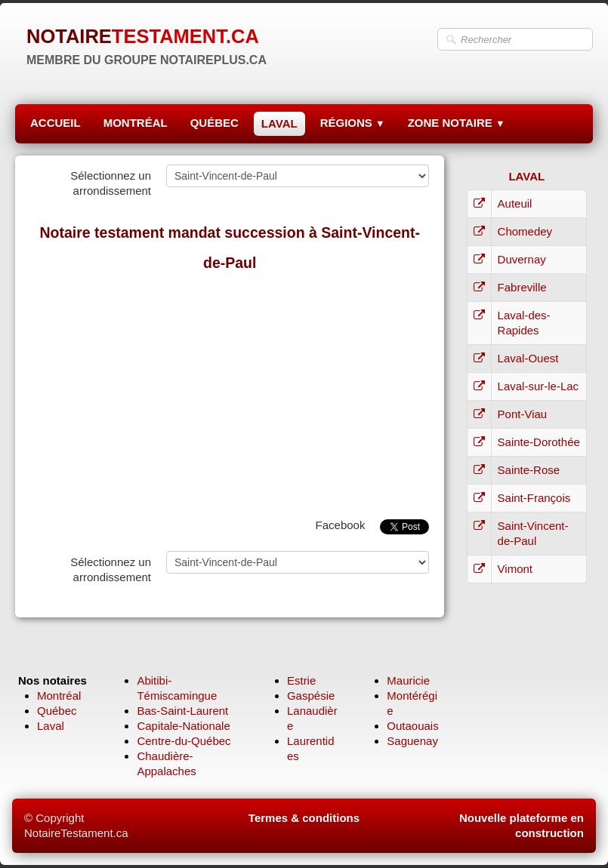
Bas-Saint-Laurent (182, 711)
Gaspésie (311, 696)
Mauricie (408, 680)
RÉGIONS (353, 123)
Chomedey (525, 231)
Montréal (59, 696)
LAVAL (279, 123)
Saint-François (534, 498)
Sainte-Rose (529, 470)
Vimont (515, 569)
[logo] (147, 45)
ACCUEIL (56, 123)
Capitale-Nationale (183, 726)
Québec (57, 711)
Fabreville (522, 287)
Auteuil (515, 203)
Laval (51, 726)
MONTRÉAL (136, 123)
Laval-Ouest (528, 358)
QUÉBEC (214, 123)
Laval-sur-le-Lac (539, 386)
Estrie (301, 680)
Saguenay (412, 741)
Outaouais (412, 726)
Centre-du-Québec (184, 741)
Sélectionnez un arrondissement (111, 183)
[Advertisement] (230, 391)
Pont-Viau (523, 414)
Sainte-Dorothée (539, 442)
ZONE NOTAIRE (457, 123)
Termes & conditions (304, 818)
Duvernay (522, 259)
